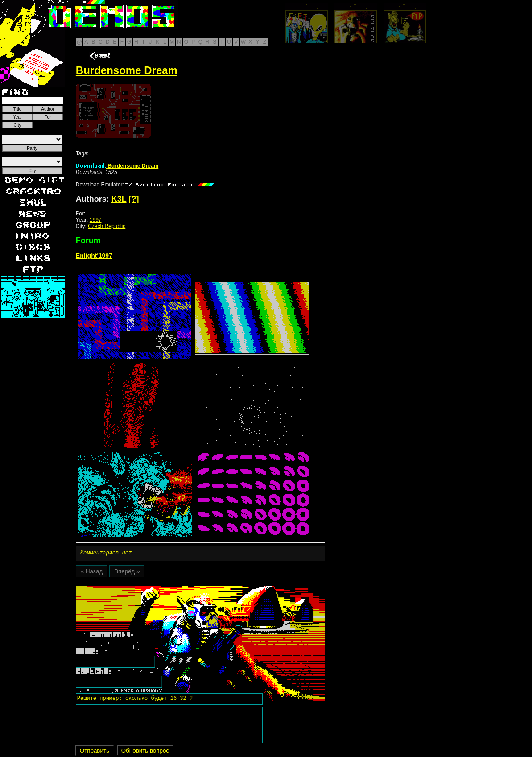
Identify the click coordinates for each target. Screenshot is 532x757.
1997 (96, 220)
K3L (119, 199)
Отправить (95, 752)
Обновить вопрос (145, 752)
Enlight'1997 (94, 256)
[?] (134, 199)
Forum (88, 240)
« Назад (92, 573)
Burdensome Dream (117, 166)
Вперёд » (127, 573)
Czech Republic (107, 226)
